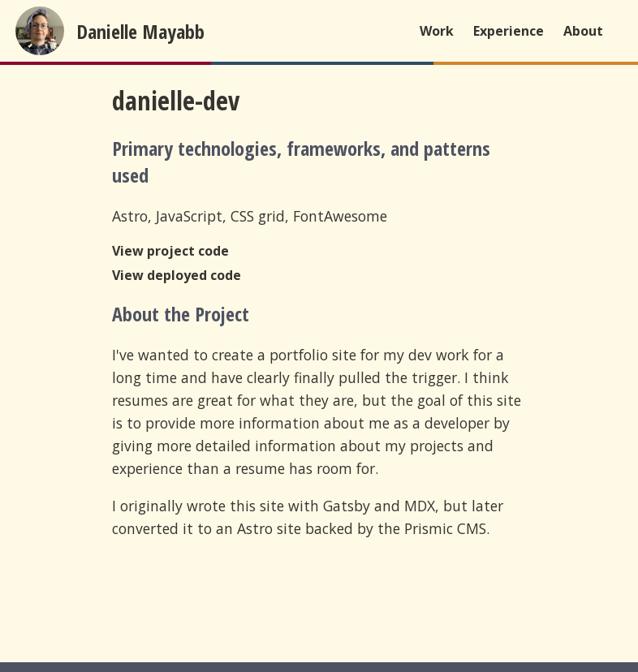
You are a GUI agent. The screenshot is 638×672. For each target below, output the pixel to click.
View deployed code (177, 275)
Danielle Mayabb (140, 31)
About (583, 31)
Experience (509, 31)
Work (437, 31)
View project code (170, 251)
